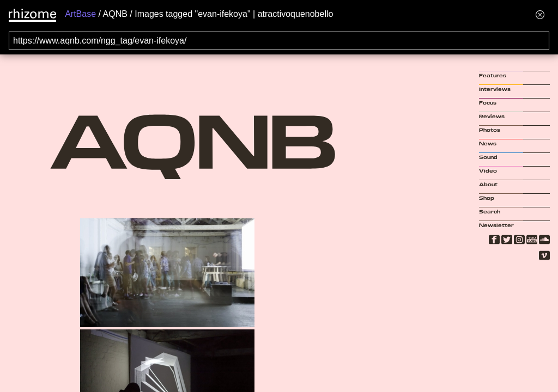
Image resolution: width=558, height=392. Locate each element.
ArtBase (80, 14)
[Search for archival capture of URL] (279, 41)
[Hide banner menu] (540, 14)
